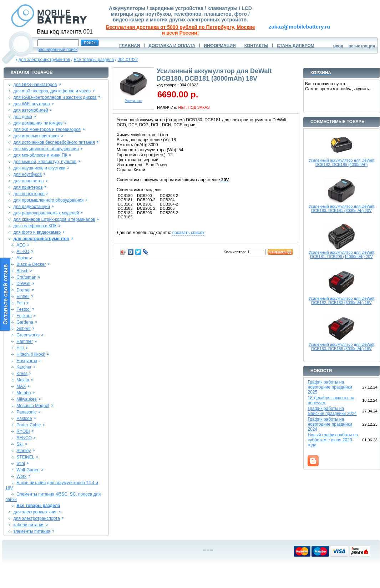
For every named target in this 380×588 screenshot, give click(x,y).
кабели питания (29, 525)
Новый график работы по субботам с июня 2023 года (333, 440)
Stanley (24, 451)
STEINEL (25, 457)
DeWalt (23, 284)
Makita (23, 380)
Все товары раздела (94, 60)
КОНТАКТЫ (256, 46)
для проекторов (29, 194)
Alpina (22, 258)
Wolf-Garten (28, 470)
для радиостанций (32, 207)
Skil (20, 444)
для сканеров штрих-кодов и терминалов (54, 219)
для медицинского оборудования (46, 149)
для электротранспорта (36, 518)
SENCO (24, 438)
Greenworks (28, 335)
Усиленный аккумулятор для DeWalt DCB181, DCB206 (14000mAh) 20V (341, 254)
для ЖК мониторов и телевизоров (47, 130)
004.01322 (128, 60)
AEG (21, 245)
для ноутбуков (27, 174)
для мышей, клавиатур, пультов (45, 162)
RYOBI (23, 431)
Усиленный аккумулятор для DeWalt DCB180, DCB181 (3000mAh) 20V (341, 208)
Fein (21, 303)
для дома (22, 117)
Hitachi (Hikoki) (31, 354)
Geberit (23, 329)
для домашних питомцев (38, 123)
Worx (21, 476)
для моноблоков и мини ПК (40, 155)
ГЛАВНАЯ (130, 46)
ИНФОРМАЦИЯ (220, 46)
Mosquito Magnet (33, 406)
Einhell (23, 296)
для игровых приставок (36, 136)
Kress (22, 374)
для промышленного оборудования (48, 200)
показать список (188, 233)
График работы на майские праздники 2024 (332, 411)
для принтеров (28, 187)
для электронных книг (35, 512)
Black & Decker (31, 264)
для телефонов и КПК (35, 226)
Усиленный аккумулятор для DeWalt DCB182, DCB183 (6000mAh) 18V (341, 300)
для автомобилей (31, 110)
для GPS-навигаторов (35, 85)
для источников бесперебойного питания (54, 142)
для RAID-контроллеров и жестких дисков (55, 97)
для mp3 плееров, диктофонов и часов (52, 91)
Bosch (22, 271)
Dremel (23, 290)
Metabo (24, 393)
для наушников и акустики (39, 168)
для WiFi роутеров (31, 104)
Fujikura (24, 316)
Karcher (24, 367)
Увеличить (133, 99)
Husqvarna (27, 361)
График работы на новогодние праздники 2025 (330, 387)
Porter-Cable (29, 425)
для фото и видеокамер (37, 232)
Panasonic (26, 412)
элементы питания (32, 531)
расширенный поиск (57, 50)
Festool (23, 309)
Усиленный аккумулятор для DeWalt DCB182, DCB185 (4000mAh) (341, 162)
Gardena (25, 322)
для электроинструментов (44, 60)
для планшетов (28, 181)
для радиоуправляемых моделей (46, 213)
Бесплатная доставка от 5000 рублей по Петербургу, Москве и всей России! (181, 30)
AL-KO (23, 252)
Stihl (21, 463)
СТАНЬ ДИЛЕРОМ (296, 46)
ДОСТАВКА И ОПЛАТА (172, 46)
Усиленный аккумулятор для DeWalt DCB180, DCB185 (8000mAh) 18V (341, 346)
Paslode (24, 419)
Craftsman (26, 277)
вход (338, 46)
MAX (21, 386)
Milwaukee (27, 399)
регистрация (362, 46)
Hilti (20, 348)
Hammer (25, 341)
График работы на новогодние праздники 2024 (330, 424)
